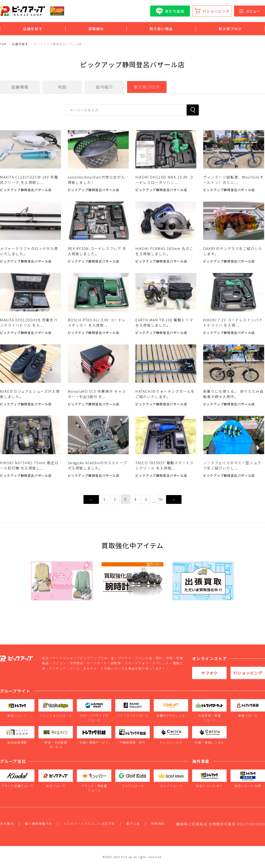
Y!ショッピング (216, 11)
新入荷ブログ (230, 29)
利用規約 (158, 823)
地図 (62, 87)
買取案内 (96, 29)
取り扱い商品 (161, 29)
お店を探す (20, 44)
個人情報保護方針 (39, 823)
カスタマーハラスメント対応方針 (89, 823)
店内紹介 (104, 87)
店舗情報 (20, 87)
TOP (3, 44)
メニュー (250, 11)
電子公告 (133, 823)
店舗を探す (33, 29)
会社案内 (7, 823)
